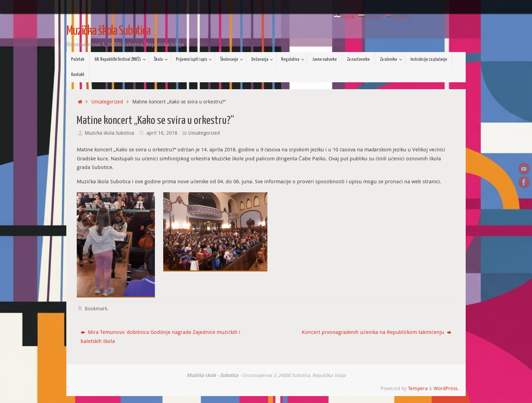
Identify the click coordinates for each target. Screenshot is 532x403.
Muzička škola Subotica (108, 31)
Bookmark (96, 309)
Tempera (418, 388)
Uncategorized (107, 102)
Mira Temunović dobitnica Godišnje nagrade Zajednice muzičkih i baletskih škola (160, 336)
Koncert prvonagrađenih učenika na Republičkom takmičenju (377, 332)
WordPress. (446, 388)
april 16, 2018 (162, 133)
